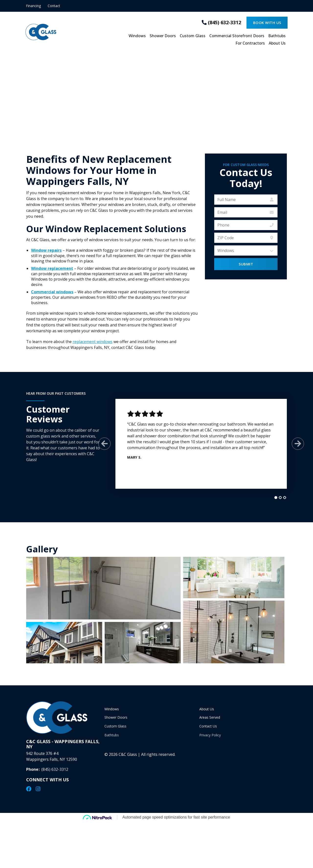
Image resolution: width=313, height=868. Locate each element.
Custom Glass (193, 36)
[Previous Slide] (104, 444)
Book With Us (267, 23)
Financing (33, 6)
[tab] (275, 498)
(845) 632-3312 (55, 773)
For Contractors (250, 43)
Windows (137, 36)
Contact (54, 6)
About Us (277, 43)
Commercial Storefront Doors (237, 36)
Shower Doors (163, 36)
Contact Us (208, 730)
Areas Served (210, 719)
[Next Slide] (297, 444)
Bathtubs (277, 36)
